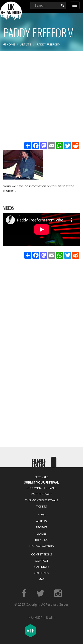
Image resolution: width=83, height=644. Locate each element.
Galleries (41, 573)
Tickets (41, 506)
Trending (42, 540)
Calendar (41, 567)
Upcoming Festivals (41, 488)
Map (41, 579)
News (42, 515)
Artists (41, 521)
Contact (42, 561)
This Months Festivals (42, 500)
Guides (42, 533)
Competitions (42, 554)
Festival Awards (42, 546)
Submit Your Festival (41, 482)
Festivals (42, 477)
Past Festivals (42, 494)
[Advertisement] (41, 97)
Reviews (41, 527)
